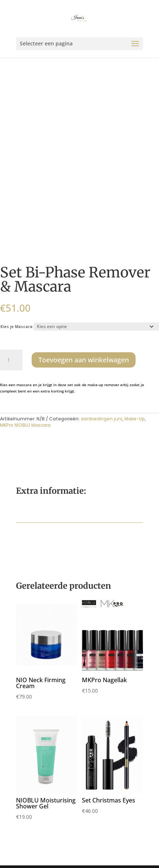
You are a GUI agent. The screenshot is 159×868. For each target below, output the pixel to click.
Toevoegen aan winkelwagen (84, 360)
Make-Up (135, 419)
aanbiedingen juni (101, 419)
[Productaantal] (11, 360)
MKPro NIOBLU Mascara (25, 425)
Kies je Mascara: (17, 327)
